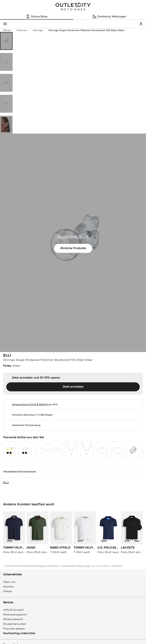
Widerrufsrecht (13, 619)
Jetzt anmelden (73, 387)
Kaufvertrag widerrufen (19, 633)
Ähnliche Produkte (73, 248)
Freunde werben (14, 629)
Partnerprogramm (15, 614)
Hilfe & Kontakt (13, 610)
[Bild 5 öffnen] (6, 125)
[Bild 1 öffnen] (6, 41)
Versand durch (30, 404)
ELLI (7, 355)
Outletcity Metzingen (73, 7)
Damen (9, 30)
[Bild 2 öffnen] (6, 62)
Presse (8, 591)
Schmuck (24, 30)
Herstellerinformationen (73, 472)
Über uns (9, 582)
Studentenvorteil (15, 624)
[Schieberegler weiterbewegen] (139, 527)
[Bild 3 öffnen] (6, 83)
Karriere (8, 587)
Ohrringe (40, 30)
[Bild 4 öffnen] (6, 104)
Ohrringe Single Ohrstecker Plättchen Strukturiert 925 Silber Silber (87, 30)
